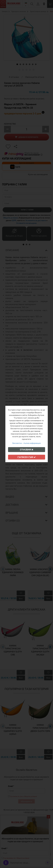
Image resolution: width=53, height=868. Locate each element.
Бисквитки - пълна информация (27, 443)
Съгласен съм (27, 457)
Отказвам (27, 449)
